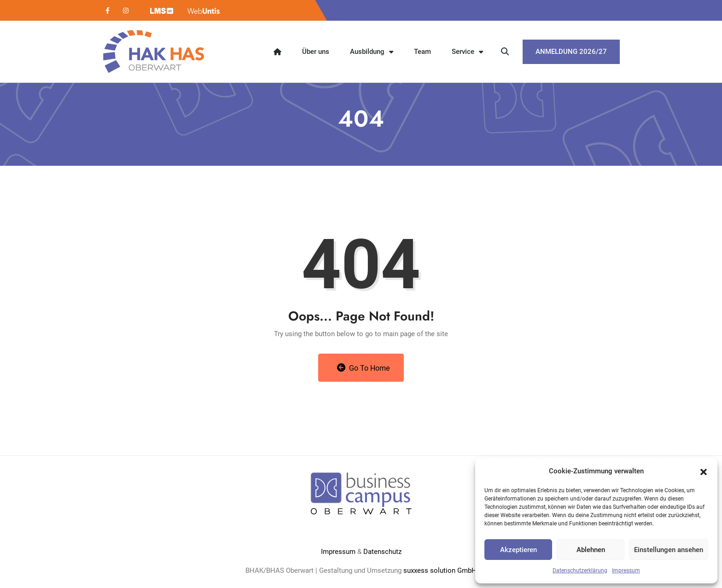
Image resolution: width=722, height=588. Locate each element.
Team (422, 52)
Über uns (316, 52)
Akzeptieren (518, 550)
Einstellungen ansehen (669, 550)
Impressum (626, 571)
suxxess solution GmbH (440, 571)
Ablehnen (591, 550)
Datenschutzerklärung (580, 571)
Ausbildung (372, 52)
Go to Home (364, 368)
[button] (704, 471)
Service (467, 52)
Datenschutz (382, 552)
